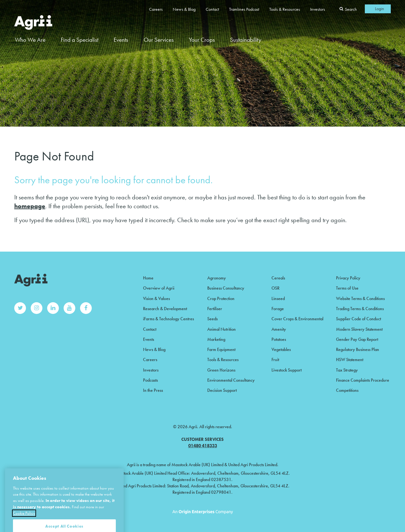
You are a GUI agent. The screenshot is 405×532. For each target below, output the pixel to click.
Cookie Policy (24, 522)
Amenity (279, 329)
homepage (30, 206)
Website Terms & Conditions (360, 298)
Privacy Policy (348, 278)
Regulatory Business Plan (358, 349)
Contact (212, 9)
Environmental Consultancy (231, 380)
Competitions (347, 390)
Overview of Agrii (159, 288)
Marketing (216, 339)
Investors (318, 9)
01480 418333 (203, 446)
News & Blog (184, 9)
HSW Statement (350, 360)
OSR (275, 288)
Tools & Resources (285, 9)
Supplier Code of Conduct (358, 319)
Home (148, 278)
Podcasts (150, 380)
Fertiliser (215, 309)
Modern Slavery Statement (359, 329)
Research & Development (165, 309)
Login (380, 9)
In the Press (153, 390)
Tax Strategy (347, 370)
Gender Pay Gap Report (357, 339)
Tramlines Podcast (244, 9)
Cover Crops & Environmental (297, 319)
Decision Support (222, 390)
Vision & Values (156, 298)
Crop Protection (221, 298)
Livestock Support (287, 370)
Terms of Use (347, 288)
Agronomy (217, 278)
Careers (156, 9)
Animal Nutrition (221, 329)
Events (121, 40)
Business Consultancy (226, 288)
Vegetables (281, 349)
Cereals (278, 278)
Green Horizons (221, 370)
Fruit (275, 360)
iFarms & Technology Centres (168, 319)
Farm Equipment (221, 349)
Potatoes (279, 339)
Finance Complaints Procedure (363, 380)
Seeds (212, 319)
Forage (278, 309)
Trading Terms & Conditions (360, 309)
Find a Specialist (80, 40)
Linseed (278, 298)
